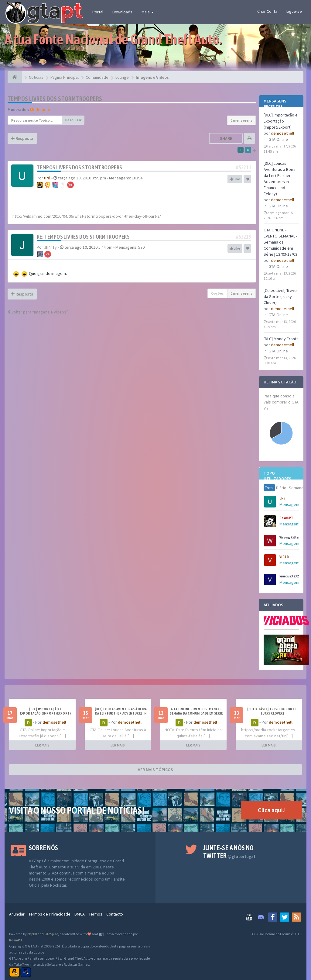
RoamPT (286, 518)
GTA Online (278, 139)
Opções (217, 293)
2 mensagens (241, 120)
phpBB (32, 934)
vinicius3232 (289, 576)
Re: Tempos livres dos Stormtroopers (83, 237)
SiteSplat (51, 934)
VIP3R (284, 557)
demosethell (282, 133)
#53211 (244, 167)
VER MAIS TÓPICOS (155, 770)
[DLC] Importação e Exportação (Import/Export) (281, 121)
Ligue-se (294, 11)
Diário (281, 488)
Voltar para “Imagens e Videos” (38, 312)
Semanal (297, 488)
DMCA (80, 914)
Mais (148, 12)
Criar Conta (267, 11)
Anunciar (17, 914)
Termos (96, 914)
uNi (282, 498)
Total (269, 488)
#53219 (244, 237)
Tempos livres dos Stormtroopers (55, 99)
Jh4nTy (50, 247)
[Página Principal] (15, 77)
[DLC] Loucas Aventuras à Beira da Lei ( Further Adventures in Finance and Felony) (121, 713)
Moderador (40, 109)
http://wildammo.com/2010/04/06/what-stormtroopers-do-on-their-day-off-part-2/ (87, 216)
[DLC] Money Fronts (281, 339)
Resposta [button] (22, 138)
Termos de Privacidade (50, 914)
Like (235, 179)
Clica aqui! (271, 810)
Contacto (115, 914)
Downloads (122, 12)
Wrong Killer (290, 537)
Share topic (226, 141)
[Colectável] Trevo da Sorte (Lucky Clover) (280, 296)
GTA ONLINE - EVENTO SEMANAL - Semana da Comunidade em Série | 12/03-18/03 (280, 242)
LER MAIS (42, 745)
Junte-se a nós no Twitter (229, 852)
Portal (98, 12)
